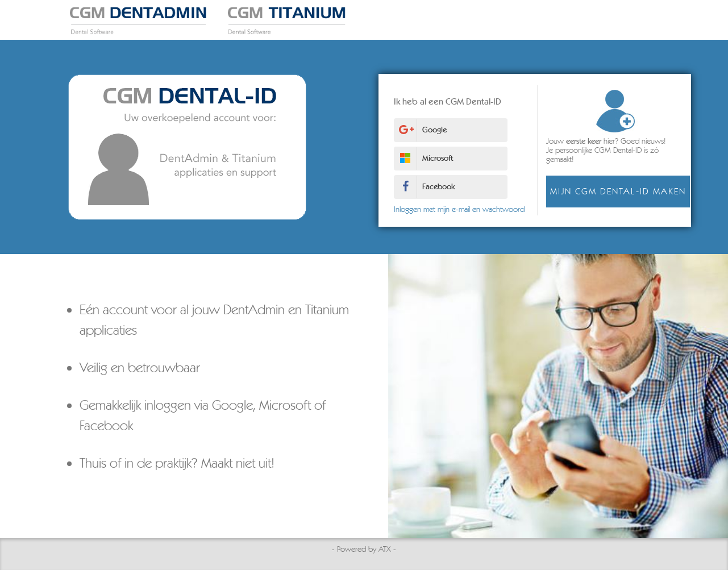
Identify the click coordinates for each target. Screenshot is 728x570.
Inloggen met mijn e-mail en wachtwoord (455, 209)
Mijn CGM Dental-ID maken (613, 191)
